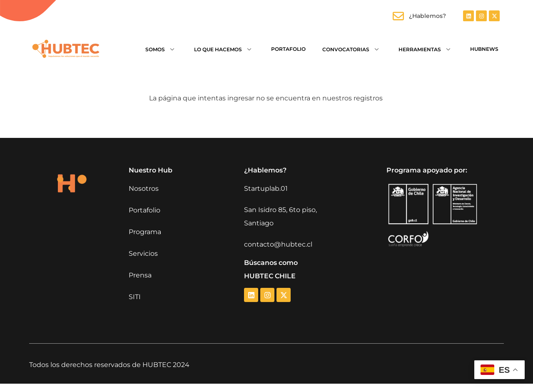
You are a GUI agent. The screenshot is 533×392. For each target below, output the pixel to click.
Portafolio (288, 49)
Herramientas (426, 49)
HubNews (484, 49)
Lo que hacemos (224, 49)
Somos (161, 49)
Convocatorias (352, 49)
